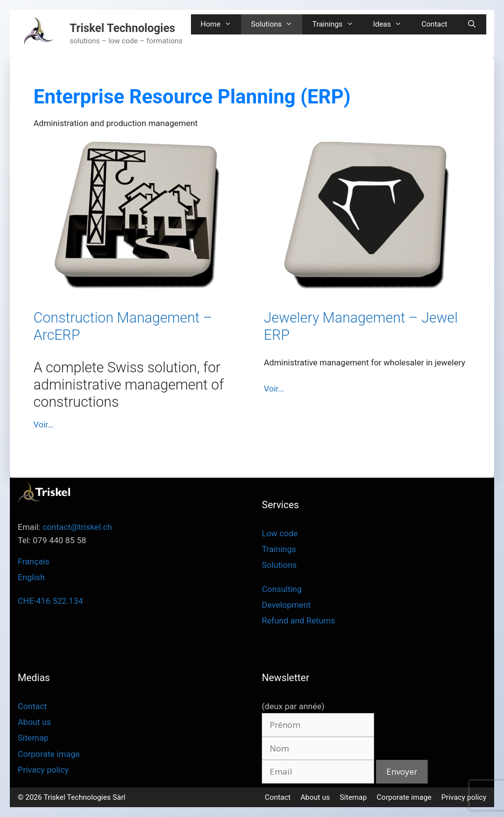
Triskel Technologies (123, 28)
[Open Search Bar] (472, 24)
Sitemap (33, 738)
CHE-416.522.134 (50, 601)
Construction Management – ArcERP (123, 326)
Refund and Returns (299, 621)
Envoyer (402, 771)
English (31, 577)
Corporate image (49, 754)
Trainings (337, 24)
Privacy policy (43, 770)
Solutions (277, 24)
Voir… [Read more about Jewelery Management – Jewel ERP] (274, 389)
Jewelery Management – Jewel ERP (361, 326)
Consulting (282, 589)
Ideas (392, 24)
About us (34, 722)
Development (286, 605)
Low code (280, 533)
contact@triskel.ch (77, 527)
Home (221, 24)
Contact (434, 24)
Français (33, 561)
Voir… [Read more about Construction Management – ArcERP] (43, 425)
